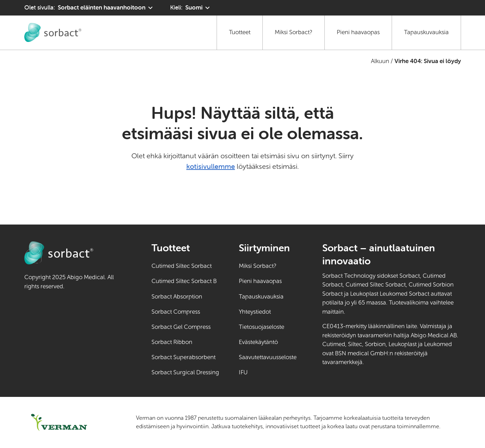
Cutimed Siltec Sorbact (182, 266)
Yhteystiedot (255, 312)
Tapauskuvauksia (426, 32)
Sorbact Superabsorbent (184, 357)
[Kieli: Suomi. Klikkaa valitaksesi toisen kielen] (191, 8)
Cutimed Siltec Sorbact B (184, 281)
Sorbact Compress (176, 312)
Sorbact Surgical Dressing (185, 372)
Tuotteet (240, 32)
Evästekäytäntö (258, 342)
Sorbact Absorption (177, 297)
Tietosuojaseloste (262, 327)
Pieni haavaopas (358, 32)
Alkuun (380, 61)
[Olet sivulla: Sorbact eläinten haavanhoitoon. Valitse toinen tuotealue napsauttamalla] (89, 8)
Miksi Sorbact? (294, 32)
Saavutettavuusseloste (268, 357)
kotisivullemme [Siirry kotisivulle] (211, 166)
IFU (268, 372)
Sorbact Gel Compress (181, 327)
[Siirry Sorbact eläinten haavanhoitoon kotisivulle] (53, 32)
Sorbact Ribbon (172, 342)
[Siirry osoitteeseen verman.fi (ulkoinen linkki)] (71, 422)
